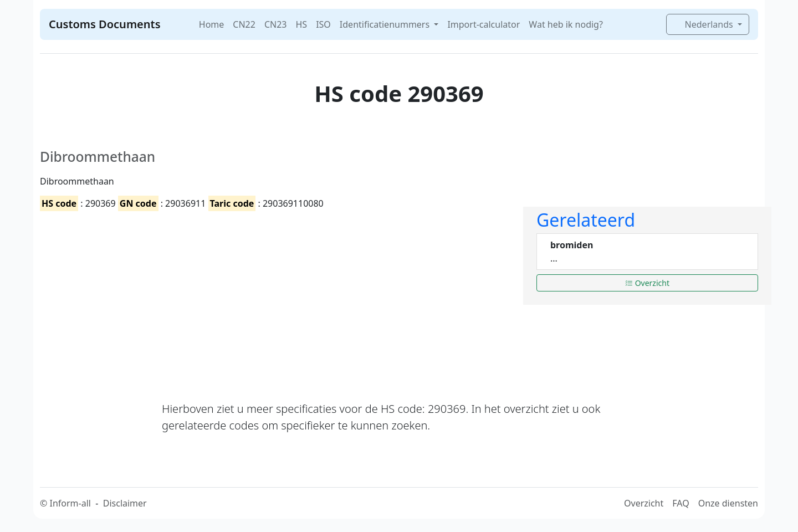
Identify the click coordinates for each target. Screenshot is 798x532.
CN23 (276, 24)
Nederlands (704, 24)
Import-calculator (484, 24)
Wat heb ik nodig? (566, 24)
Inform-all (70, 503)
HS (301, 24)
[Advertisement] (275, 296)
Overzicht (647, 283)
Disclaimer (125, 503)
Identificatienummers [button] (386, 24)
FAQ (681, 503)
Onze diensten (728, 503)
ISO (323, 24)
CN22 (244, 24)
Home (212, 24)
